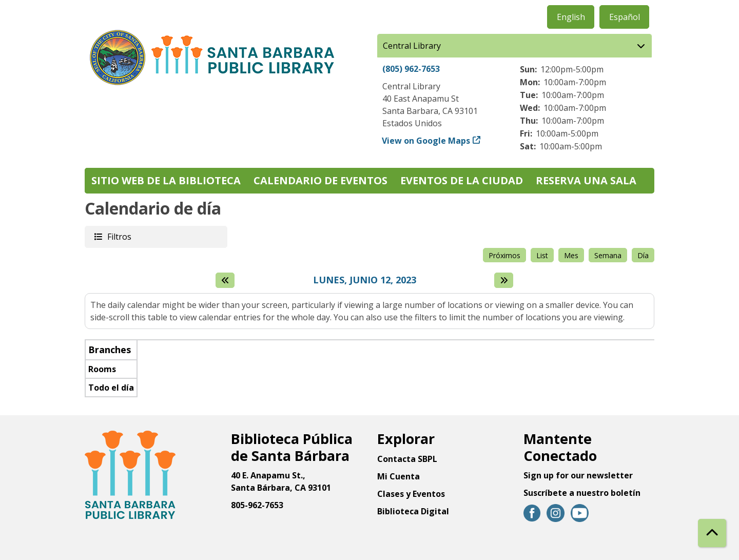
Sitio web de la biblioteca (166, 180)
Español (625, 17)
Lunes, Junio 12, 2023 (365, 280)
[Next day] (504, 280)
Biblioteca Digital (413, 511)
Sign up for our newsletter (578, 475)
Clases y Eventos (411, 494)
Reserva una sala (586, 180)
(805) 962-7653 (411, 69)
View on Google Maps (426, 141)
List (542, 255)
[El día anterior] (225, 280)
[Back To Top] (712, 533)
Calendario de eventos (320, 180)
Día (643, 255)
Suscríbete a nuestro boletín (582, 493)
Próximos (504, 255)
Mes (571, 255)
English (571, 17)
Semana (608, 255)
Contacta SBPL (407, 459)
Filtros (119, 236)
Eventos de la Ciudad (462, 180)
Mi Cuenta (398, 476)
